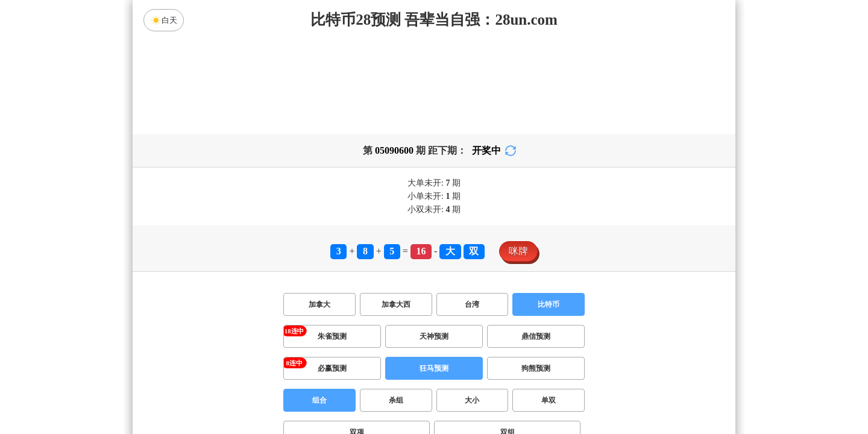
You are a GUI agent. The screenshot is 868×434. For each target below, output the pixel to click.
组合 (319, 400)
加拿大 (319, 304)
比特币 (549, 304)
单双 (549, 400)
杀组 (396, 400)
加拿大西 (396, 304)
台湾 (472, 304)
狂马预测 (434, 368)
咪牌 (518, 251)
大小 (472, 400)
